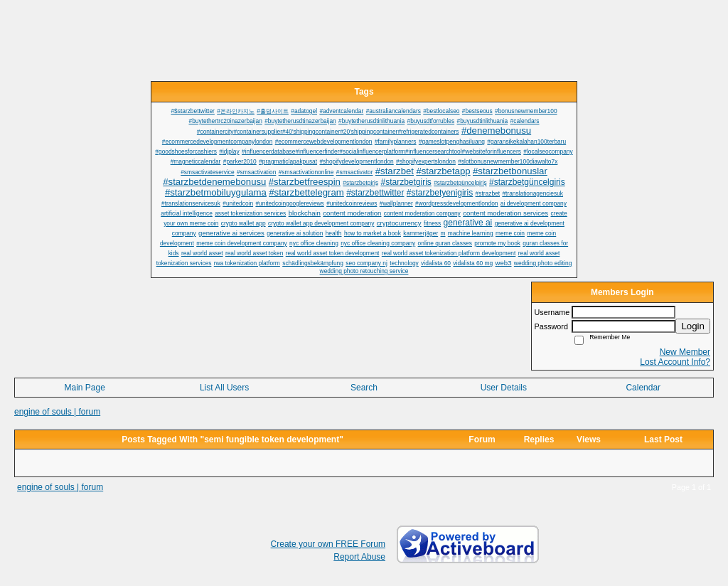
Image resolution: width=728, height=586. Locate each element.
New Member (685, 352)
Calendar (643, 388)
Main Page (85, 388)
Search (364, 388)
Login (693, 326)
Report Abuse (359, 557)
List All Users (224, 388)
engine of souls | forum (57, 412)
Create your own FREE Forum (328, 544)
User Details (504, 388)
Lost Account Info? (675, 362)
